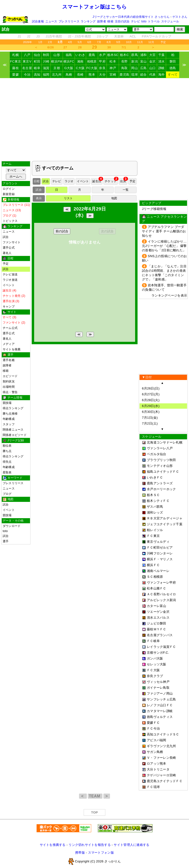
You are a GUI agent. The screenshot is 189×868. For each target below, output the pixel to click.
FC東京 (15, 61)
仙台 (37, 55)
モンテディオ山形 (160, 466)
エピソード (10, 376)
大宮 (153, 55)
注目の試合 (122, 21)
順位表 (7, 446)
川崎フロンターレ (160, 553)
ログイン (9, 189)
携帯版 (80, 853)
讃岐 (162, 68)
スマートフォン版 (101, 853)
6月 (90, 42)
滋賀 (46, 68)
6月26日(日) (151, 388)
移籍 (110, 21)
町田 (37, 61)
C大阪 (80, 68)
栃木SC (113, 55)
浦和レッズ (155, 512)
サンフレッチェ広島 (161, 699)
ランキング (88, 21)
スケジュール (170, 21)
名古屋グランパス (160, 635)
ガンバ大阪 (155, 658)
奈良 (102, 68)
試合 (6, 237)
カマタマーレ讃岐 (160, 711)
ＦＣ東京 (153, 536)
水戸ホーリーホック (161, 489)
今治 (27, 75)
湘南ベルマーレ (158, 571)
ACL (133, 36)
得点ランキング (13, 408)
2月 (50, 42)
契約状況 (9, 381)
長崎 (80, 75)
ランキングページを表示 (169, 295)
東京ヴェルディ (158, 542)
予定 (163, 42)
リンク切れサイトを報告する (90, 845)
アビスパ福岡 (157, 740)
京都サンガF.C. (158, 653)
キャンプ (9, 307)
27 (65, 47)
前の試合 (62, 231)
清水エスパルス (158, 618)
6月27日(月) (151, 394)
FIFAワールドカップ (156, 36)
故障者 (102, 21)
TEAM (95, 796)
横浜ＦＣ (153, 565)
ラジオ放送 (10, 280)
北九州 (57, 75)
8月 (109, 42)
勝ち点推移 (10, 414)
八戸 (27, 55)
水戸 (102, 55)
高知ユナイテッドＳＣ (163, 734)
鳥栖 (69, 75)
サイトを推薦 (12, 349)
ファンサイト (12, 242)
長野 (124, 61)
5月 (80, 42)
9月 (119, 42)
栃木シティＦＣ (158, 501)
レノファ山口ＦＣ (160, 705)
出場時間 (9, 387)
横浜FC (69, 61)
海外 (162, 75)
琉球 (134, 75)
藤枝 (15, 68)
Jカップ (103, 36)
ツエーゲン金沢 (158, 612)
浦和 (144, 55)
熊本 (92, 75)
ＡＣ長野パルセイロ (161, 594)
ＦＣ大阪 (153, 670)
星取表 (7, 472)
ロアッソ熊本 (157, 764)
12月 (151, 42)
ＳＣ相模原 (155, 577)
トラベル (154, 21)
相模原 (92, 61)
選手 (6, 541)
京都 (57, 68)
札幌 (15, 55)
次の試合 (107, 231)
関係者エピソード (15, 435)
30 (109, 47)
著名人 (7, 253)
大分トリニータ (158, 769)
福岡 (46, 75)
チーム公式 (10, 328)
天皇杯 (119, 36)
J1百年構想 (54, 36)
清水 (162, 61)
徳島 (173, 68)
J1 (19, 36)
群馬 (134, 55)
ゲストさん (180, 17)
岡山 (134, 68)
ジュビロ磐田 (157, 623)
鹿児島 (124, 75)
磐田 (173, 61)
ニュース (51, 21)
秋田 (46, 55)
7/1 (124, 47)
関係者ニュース (13, 430)
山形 (57, 55)
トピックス (10, 221)
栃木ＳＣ (153, 495)
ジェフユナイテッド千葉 (165, 524)
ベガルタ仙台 (157, 454)
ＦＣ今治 (153, 728)
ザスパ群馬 (155, 507)
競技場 (7, 403)
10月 (129, 42)
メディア (9, 344)
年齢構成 (9, 419)
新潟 (134, 61)
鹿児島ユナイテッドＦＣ (165, 781)
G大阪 (69, 68)
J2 (29, 36)
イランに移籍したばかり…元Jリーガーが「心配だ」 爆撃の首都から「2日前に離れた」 (164, 246)
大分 (102, 75)
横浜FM (57, 61)
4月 (70, 42)
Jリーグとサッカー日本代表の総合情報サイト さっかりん (131, 17)
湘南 (80, 61)
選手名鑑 (9, 360)
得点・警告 (10, 392)
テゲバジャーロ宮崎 (161, 775)
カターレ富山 (157, 606)
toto (144, 21)
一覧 (126, 190)
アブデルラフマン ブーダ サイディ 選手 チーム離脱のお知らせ (164, 231)
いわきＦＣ (155, 477)
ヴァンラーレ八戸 (160, 448)
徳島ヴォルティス (160, 717)
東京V (27, 61)
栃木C (124, 55)
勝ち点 (7, 451)
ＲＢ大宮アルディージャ (165, 518)
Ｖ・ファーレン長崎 (161, 758)
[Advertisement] (95, 119)
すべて (173, 75)
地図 (114, 198)
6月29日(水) (151, 406)
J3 (38, 36)
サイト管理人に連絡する (131, 845)
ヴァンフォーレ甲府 (161, 583)
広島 (144, 68)
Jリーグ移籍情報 (154, 209)
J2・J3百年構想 (79, 36)
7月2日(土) (150, 423)
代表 (153, 75)
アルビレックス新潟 (161, 600)
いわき (80, 55)
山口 (153, 68)
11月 (140, 42)
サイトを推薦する (53, 845)
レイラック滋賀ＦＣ (161, 647)
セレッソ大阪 (157, 664)
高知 (37, 75)
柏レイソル (155, 530)
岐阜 (37, 68)
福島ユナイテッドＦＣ (163, 472)
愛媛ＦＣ (153, 723)
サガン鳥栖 (155, 752)
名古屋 (27, 68)
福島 (69, 55)
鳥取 (124, 68)
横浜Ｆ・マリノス (160, 559)
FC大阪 (92, 68)
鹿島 (92, 55)
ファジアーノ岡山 (160, 693)
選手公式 (9, 248)
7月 (99, 42)
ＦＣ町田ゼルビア (160, 547)
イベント (9, 285)
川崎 (46, 61)
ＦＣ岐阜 (153, 641)
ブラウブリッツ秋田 (161, 460)
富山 (144, 61)
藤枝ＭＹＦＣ (157, 629)
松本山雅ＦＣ (157, 588)
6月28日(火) (151, 400)
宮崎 (113, 75)
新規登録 (9, 194)
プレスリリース (69, 21)
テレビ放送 (10, 274)
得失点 (7, 462)
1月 (40, 42)
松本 (113, 61)
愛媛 (15, 75)
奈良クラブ (155, 676)
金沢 (153, 61)
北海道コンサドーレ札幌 (165, 442)
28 (80, 47)
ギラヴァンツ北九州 (161, 746)
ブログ (7, 494)
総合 (144, 75)
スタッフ (9, 424)
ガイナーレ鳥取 (158, 688)
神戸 (113, 68)
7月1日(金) (150, 418)
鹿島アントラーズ (160, 483)
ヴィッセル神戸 (158, 682)
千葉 (162, 55)
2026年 (27, 42)
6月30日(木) (151, 412)
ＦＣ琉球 (153, 787)
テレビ (135, 21)
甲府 (102, 61)
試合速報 (38, 21)
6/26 (50, 47)
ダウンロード (12, 526)
